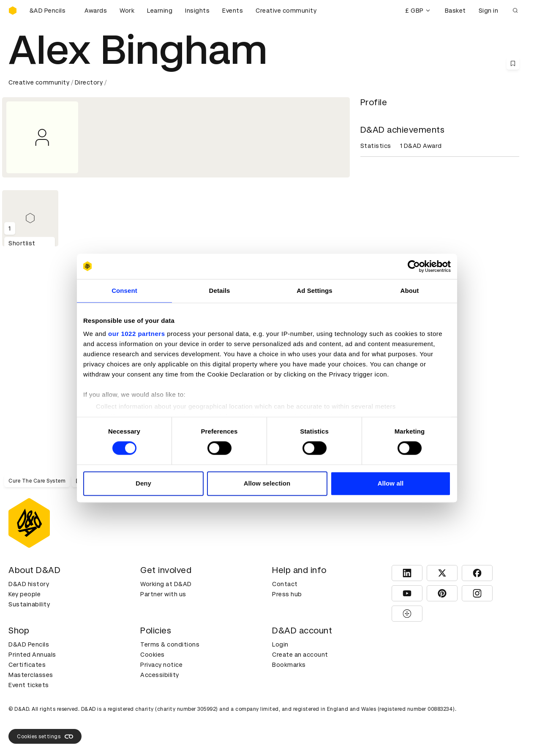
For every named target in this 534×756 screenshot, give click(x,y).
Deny (143, 483)
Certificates (27, 665)
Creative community (286, 11)
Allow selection (267, 483)
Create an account (300, 655)
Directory (89, 82)
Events (233, 11)
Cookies (153, 655)
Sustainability (29, 604)
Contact (285, 584)
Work (127, 11)
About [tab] (410, 291)
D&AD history (29, 584)
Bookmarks (289, 665)
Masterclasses (31, 675)
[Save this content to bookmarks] (513, 63)
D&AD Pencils (29, 644)
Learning (160, 11)
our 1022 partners (136, 334)
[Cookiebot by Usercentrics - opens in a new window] (414, 266)
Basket (455, 11)
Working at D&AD (166, 584)
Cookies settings (45, 737)
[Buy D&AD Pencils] (51, 11)
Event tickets (29, 685)
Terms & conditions (170, 644)
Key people (25, 594)
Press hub (287, 594)
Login (280, 644)
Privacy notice (161, 665)
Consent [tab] (124, 291)
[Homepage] (13, 11)
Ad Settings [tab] (314, 291)
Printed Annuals (32, 655)
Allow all (391, 483)
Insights (197, 11)
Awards (96, 11)
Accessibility (160, 675)
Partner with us (163, 594)
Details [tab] (220, 291)
